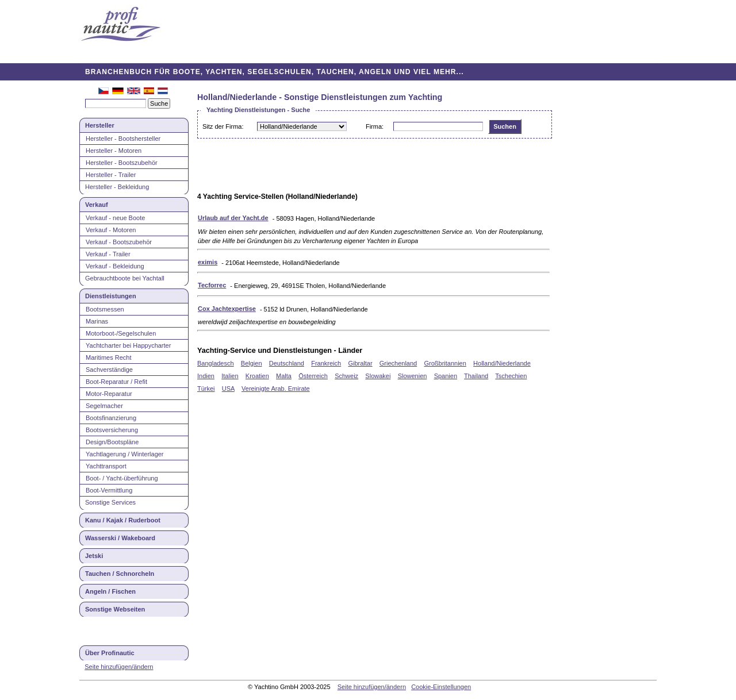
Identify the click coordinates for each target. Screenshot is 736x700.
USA (228, 389)
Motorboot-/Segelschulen (121, 333)
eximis (208, 262)
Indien (206, 376)
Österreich (313, 376)
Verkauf (97, 205)
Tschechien (511, 376)
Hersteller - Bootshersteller (123, 139)
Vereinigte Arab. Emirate (276, 389)
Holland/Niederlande (502, 363)
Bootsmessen (105, 309)
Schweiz (346, 376)
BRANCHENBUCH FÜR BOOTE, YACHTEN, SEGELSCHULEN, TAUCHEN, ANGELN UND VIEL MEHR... (275, 72)
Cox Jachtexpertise (227, 309)
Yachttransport (106, 466)
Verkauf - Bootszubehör (119, 242)
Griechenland (398, 363)
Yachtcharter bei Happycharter (128, 345)
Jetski (94, 556)
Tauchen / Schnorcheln (120, 574)
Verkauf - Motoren (111, 230)
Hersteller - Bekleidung (117, 187)
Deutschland (287, 363)
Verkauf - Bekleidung (115, 266)
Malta (284, 376)
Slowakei (378, 376)
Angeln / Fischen (110, 591)
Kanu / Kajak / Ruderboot (123, 520)
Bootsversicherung (112, 430)
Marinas (97, 321)
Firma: (375, 126)
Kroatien (257, 376)
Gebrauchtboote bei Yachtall (125, 278)
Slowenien (413, 376)
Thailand (476, 376)
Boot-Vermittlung (109, 490)
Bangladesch (216, 363)
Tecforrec (212, 285)
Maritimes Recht (108, 357)
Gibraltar (360, 363)
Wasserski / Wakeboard (120, 538)
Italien (230, 376)
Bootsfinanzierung (111, 418)
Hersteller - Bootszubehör (122, 163)
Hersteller (100, 125)
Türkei (206, 389)
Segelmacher (104, 406)
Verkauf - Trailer (108, 254)
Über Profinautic (110, 653)
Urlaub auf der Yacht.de (233, 218)
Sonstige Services (110, 502)
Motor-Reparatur (109, 394)
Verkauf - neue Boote (115, 218)
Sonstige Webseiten (115, 609)
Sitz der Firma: (223, 126)
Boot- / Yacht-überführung (122, 478)
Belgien (252, 363)
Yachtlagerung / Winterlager (125, 454)
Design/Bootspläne (112, 442)
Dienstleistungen (111, 296)
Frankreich (326, 363)
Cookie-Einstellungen (441, 687)
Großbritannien (445, 363)
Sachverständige (109, 370)
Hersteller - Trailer (111, 175)
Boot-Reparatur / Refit (116, 382)
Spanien (446, 376)
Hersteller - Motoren (114, 151)
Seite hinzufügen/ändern (119, 667)
